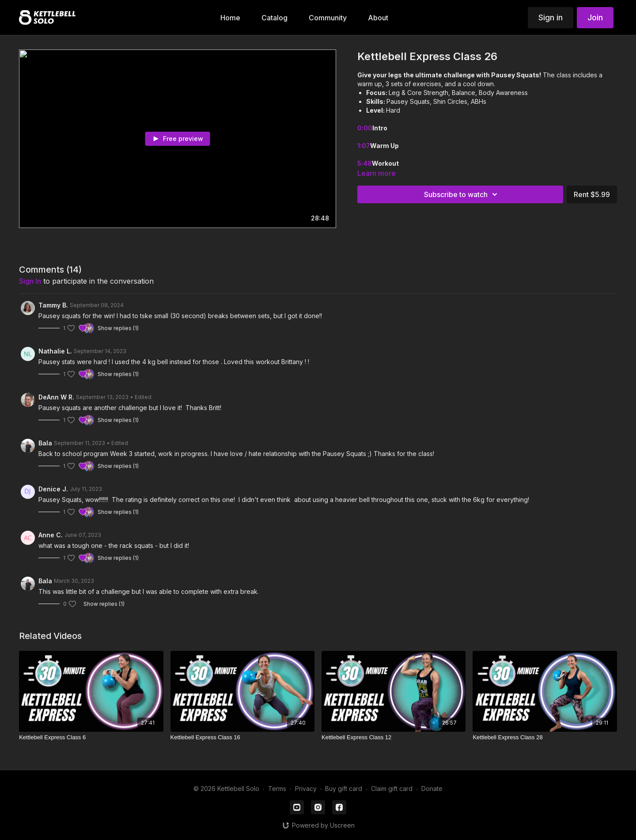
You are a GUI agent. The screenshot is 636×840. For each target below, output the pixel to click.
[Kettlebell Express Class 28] (545, 737)
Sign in (551, 17)
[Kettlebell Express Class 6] (91, 737)
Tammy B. (53, 305)
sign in (30, 281)
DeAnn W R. (56, 397)
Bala (45, 443)
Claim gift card (392, 789)
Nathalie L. (55, 351)
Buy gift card (344, 789)
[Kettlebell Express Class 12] (394, 737)
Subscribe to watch (462, 194)
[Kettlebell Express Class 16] (242, 737)
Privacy (306, 789)
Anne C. (51, 535)
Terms (277, 789)
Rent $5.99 (592, 194)
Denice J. (53, 489)
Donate (432, 789)
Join (595, 17)
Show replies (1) (118, 328)
